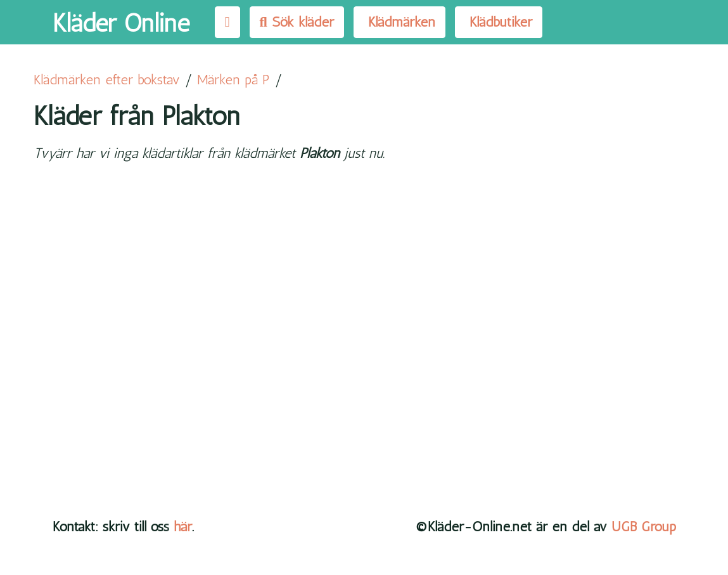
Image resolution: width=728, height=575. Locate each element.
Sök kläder (297, 22)
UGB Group (644, 527)
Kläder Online (121, 23)
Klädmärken (399, 22)
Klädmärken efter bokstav (107, 80)
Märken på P (233, 80)
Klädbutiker (499, 22)
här (183, 527)
